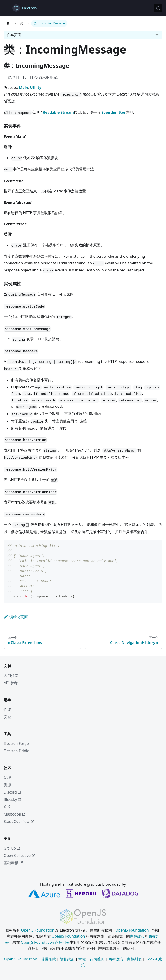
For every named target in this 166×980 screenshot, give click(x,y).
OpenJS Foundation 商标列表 (45, 942)
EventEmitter (113, 112)
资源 (7, 785)
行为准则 (97, 959)
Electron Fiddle (16, 751)
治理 (7, 777)
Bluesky (12, 799)
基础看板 (13, 863)
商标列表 (134, 959)
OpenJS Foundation (38, 930)
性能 (7, 709)
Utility (36, 88)
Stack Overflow (19, 822)
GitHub (12, 848)
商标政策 (137, 936)
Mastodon (14, 814)
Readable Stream (58, 112)
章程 (82, 959)
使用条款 (49, 959)
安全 (7, 717)
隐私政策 (67, 959)
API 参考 (11, 683)
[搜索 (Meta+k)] (158, 8)
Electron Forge (16, 743)
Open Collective (19, 856)
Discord (12, 792)
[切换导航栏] (7, 8)
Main (23, 88)
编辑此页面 (16, 617)
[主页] (8, 23)
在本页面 (14, 35)
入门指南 (11, 675)
